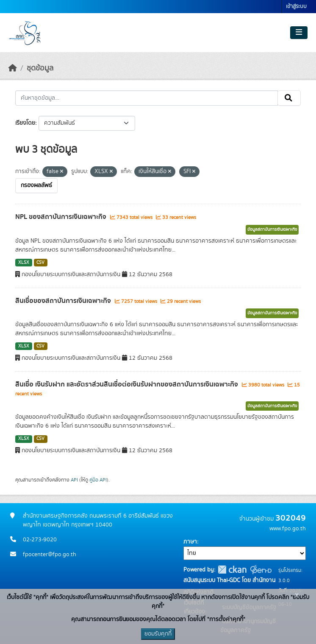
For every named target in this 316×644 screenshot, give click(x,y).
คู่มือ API (98, 480)
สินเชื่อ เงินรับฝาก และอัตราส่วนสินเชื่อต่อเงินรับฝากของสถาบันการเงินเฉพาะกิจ (128, 384)
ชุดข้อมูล (40, 68)
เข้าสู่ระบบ (296, 7)
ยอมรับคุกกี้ (158, 634)
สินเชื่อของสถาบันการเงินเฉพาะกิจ (64, 301)
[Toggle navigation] (299, 33)
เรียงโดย (25, 123)
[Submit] (289, 98)
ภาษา (190, 542)
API (74, 480)
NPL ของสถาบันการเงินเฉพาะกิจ (62, 217)
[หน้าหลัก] (13, 68)
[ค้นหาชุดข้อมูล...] (147, 98)
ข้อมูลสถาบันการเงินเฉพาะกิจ (272, 230)
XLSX (24, 263)
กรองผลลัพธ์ (36, 185)
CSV (40, 263)
